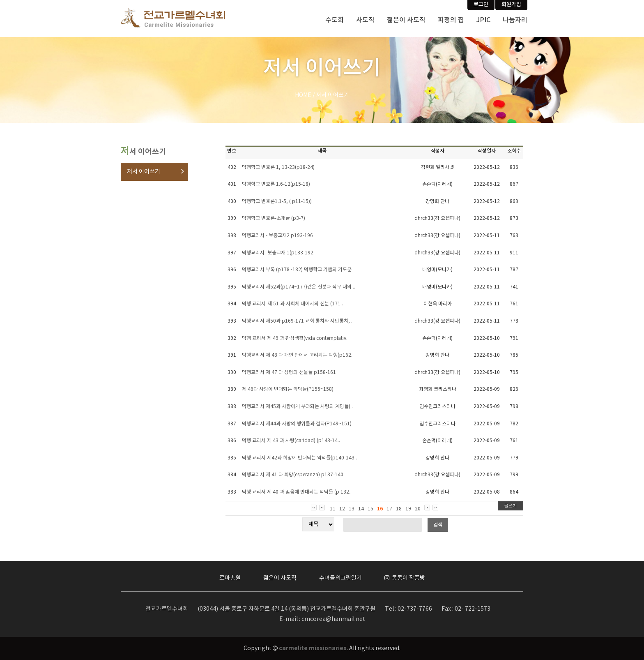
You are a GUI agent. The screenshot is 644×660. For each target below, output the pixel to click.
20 (418, 509)
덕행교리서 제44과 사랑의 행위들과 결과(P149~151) (297, 424)
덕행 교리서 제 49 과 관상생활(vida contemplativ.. (295, 338)
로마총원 (230, 578)
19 (408, 509)
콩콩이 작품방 (405, 578)
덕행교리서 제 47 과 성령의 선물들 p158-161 (289, 373)
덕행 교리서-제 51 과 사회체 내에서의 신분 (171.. (292, 304)
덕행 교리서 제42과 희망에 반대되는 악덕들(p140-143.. (299, 458)
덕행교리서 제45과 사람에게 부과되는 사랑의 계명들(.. (297, 407)
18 (399, 509)
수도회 (335, 20)
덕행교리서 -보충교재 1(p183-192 (278, 253)
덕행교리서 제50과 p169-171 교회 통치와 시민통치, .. (298, 321)
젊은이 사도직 (406, 20)
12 (342, 509)
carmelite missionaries (313, 648)
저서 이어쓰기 (144, 172)
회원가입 (511, 5)
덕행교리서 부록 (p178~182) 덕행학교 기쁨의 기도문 (297, 270)
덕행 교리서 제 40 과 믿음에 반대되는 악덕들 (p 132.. (297, 492)
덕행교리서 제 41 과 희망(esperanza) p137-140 (293, 475)
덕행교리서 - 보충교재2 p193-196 (277, 236)
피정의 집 (451, 20)
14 (361, 509)
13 (352, 509)
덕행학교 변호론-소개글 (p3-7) (274, 218)
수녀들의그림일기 (340, 578)
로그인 (481, 5)
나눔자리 (515, 20)
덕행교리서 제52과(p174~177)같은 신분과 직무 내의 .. (299, 287)
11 (333, 509)
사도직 (365, 20)
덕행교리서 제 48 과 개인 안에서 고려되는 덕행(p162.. (298, 355)
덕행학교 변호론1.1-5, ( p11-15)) (277, 202)
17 (389, 509)
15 (370, 509)
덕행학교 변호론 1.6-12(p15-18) (276, 184)
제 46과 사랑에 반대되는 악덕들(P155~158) (288, 389)
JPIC (483, 20)
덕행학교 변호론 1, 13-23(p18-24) (278, 167)
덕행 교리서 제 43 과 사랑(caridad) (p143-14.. (291, 441)
